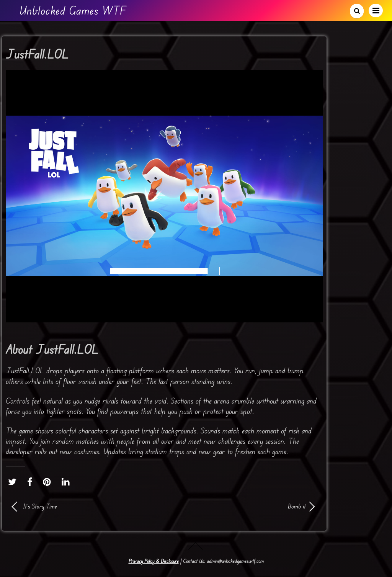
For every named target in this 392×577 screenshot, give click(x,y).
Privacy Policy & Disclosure (154, 561)
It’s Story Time (40, 506)
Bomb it (240, 506)
